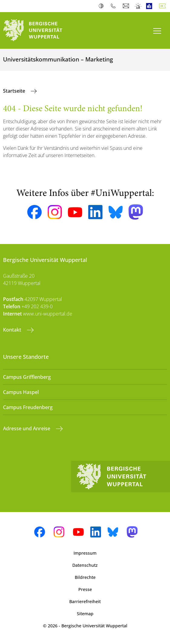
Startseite (15, 91)
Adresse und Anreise (27, 428)
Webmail (127, 6)
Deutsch (164, 6)
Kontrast (102, 6)
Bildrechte (85, 577)
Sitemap (85, 614)
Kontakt (13, 330)
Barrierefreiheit (85, 601)
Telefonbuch (114, 6)
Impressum (85, 553)
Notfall (138, 6)
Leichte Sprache (150, 6)
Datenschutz (85, 565)
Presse (85, 589)
